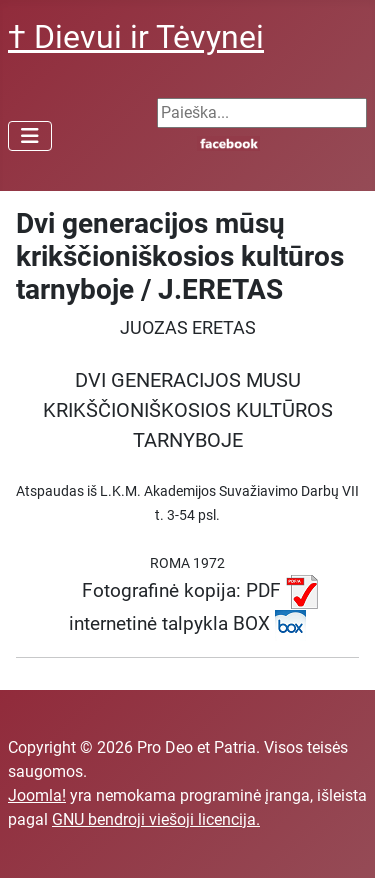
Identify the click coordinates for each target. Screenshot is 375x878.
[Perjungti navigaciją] (30, 136)
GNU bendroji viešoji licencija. (156, 819)
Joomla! (37, 795)
